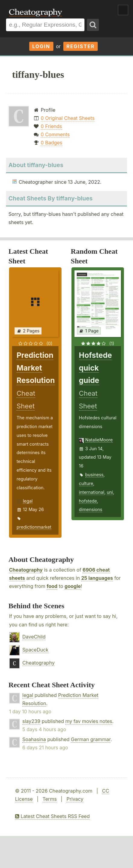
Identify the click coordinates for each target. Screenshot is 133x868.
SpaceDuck (35, 650)
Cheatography (26, 570)
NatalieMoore (99, 440)
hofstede (88, 501)
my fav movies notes (89, 721)
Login (41, 46)
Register (81, 46)
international (92, 492)
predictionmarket (34, 527)
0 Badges (51, 143)
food (52, 586)
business (95, 475)
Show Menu (123, 10)
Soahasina (34, 739)
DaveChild (34, 637)
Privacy (75, 799)
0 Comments (55, 134)
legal (28, 501)
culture (86, 483)
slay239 (31, 721)
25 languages (97, 578)
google (73, 586)
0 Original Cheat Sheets (68, 118)
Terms (50, 799)
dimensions (91, 509)
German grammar (91, 739)
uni (110, 492)
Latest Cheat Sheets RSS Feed (52, 816)
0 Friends (51, 126)
